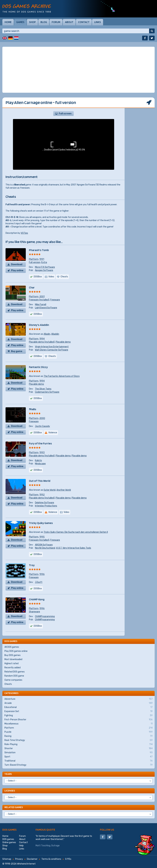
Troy (32, 565)
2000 (42, 418)
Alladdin (55, 334)
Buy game (17, 351)
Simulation (78, 753)
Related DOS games (15, 672)
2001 (42, 297)
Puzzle (78, 732)
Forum (56, 22)
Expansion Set (78, 711)
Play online (17, 270)
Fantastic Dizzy (38, 367)
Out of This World (40, 481)
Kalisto (38, 460)
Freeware (55, 300)
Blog (44, 22)
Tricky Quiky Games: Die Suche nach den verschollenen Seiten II (76, 532)
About (69, 22)
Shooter (78, 749)
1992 (42, 495)
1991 (42, 259)
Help (21, 846)
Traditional (78, 761)
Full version (35, 262)
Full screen (65, 114)
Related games (14, 807)
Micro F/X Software (45, 267)
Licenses (10, 791)
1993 (42, 453)
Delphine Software (45, 503)
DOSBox (38, 277)
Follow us (107, 830)
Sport (78, 757)
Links (98, 22)
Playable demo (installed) (42, 342)
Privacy (19, 859)
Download (17, 264)
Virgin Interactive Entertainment (52, 347)
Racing (78, 736)
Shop (32, 22)
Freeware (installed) (39, 300)
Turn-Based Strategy (78, 765)
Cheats (8, 684)
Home (8, 22)
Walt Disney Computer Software (52, 350)
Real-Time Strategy (78, 740)
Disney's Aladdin (39, 325)
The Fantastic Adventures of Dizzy (62, 376)
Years (8, 774)
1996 (42, 574)
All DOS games (12, 647)
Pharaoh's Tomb (39, 250)
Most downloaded (13, 659)
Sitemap (7, 859)
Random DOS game (14, 676)
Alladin (47, 334)
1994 (42, 339)
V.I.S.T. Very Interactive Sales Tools (74, 548)
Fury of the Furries (40, 443)
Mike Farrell (41, 305)
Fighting (78, 716)
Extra (44, 262)
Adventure (78, 699)
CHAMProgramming (45, 616)
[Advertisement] (78, 70)
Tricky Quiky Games (41, 523)
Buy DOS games (12, 655)
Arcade (78, 703)
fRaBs (33, 409)
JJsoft (39, 582)
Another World (64, 490)
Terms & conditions (51, 859)
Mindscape (40, 464)
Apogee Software (44, 270)
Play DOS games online (16, 651)
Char (32, 287)
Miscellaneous (78, 724)
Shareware (34, 612)
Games (20, 22)
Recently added (12, 668)
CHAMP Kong (37, 599)
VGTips (24, 233)
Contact (84, 22)
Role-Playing (78, 744)
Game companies (13, 680)
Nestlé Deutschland (45, 548)
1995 (42, 537)
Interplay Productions (46, 506)
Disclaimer (32, 859)
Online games (9, 842)
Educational (78, 707)
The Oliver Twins (43, 389)
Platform (34, 259)
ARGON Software (44, 545)
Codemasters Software (47, 392)
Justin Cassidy (42, 426)
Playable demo (63, 342)
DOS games (9, 830)
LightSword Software (46, 308)
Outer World (50, 490)
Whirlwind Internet (26, 864)
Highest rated (11, 663)
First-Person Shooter (78, 720)
